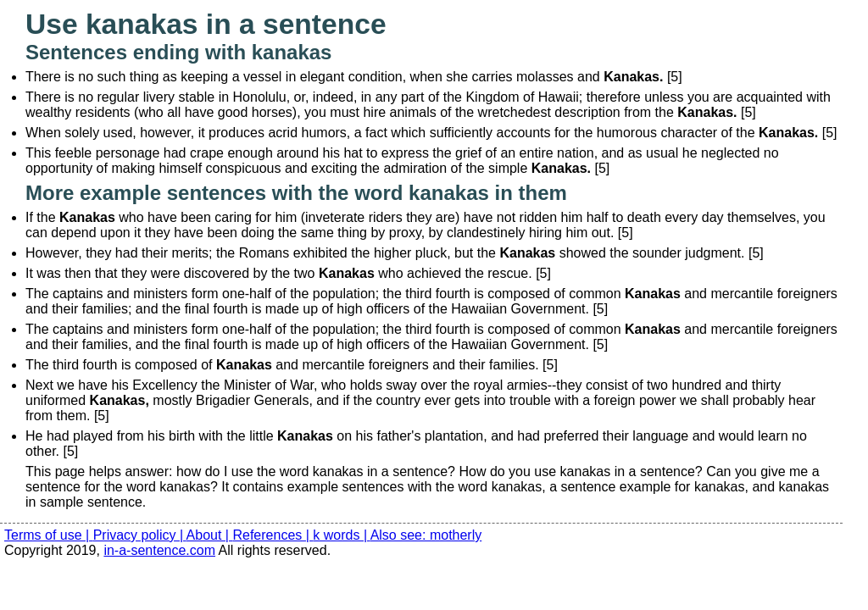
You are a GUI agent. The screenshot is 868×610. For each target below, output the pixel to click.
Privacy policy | (140, 535)
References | (273, 535)
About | (210, 535)
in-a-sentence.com (159, 550)
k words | (341, 535)
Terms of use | (49, 535)
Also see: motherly (426, 535)
